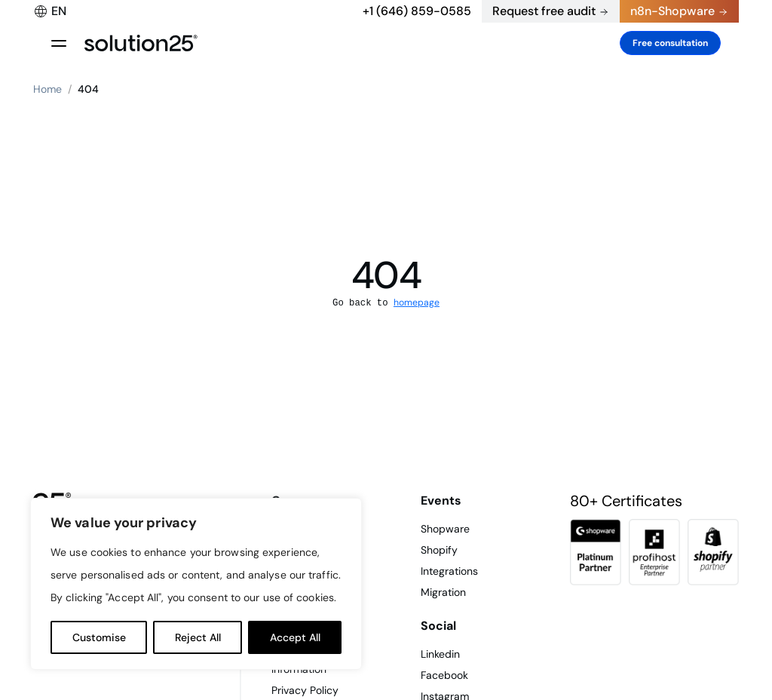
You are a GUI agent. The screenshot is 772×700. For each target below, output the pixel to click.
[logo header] (141, 43)
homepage (417, 302)
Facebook (444, 675)
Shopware (445, 529)
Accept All (295, 637)
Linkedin (440, 654)
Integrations (449, 571)
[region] (196, 584)
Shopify (439, 550)
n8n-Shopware (672, 11)
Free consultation (670, 43)
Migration (443, 592)
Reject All (198, 637)
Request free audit (544, 11)
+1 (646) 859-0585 (417, 11)
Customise (99, 637)
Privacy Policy (305, 690)
